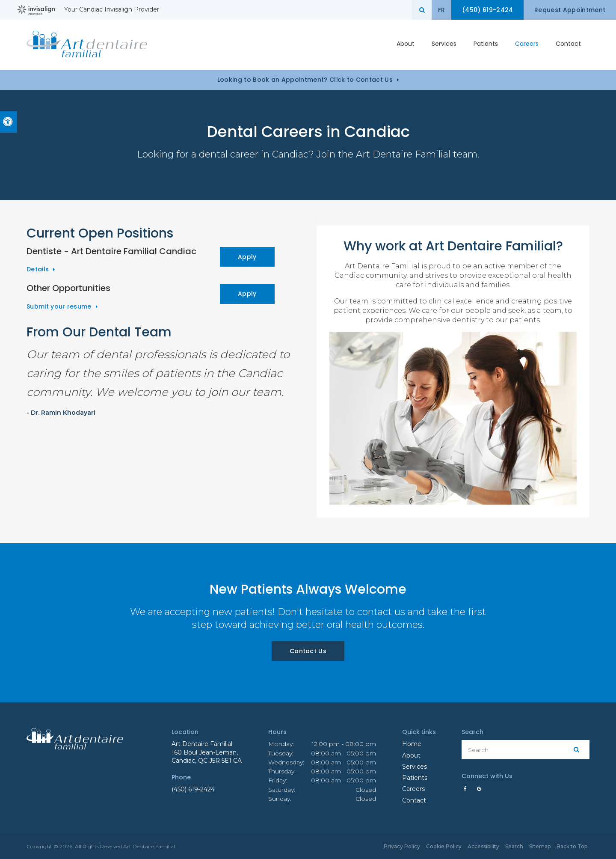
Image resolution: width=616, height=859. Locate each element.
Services (415, 767)
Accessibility (483, 846)
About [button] (406, 45)
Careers (527, 45)
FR (438, 10)
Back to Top (572, 846)
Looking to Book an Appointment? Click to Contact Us (305, 80)
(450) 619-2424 (193, 789)
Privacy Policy (402, 846)
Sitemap (540, 846)
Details (38, 269)
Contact (568, 45)
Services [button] (444, 45)
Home (412, 744)
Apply (247, 257)
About (411, 755)
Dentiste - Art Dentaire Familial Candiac (111, 251)
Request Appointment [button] (569, 10)
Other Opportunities (68, 288)
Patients (486, 45)
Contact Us (308, 651)
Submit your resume (59, 306)
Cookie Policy (444, 846)
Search (514, 846)
